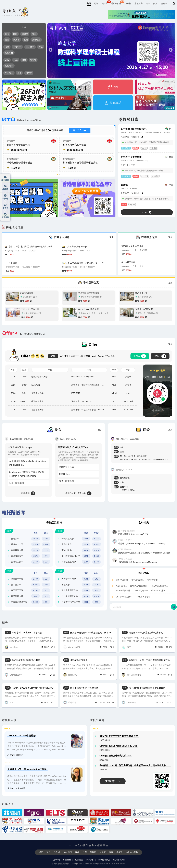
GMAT (33, 60)
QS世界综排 (121, 586)
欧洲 (15, 34)
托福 (16, 60)
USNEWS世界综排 (139, 586)
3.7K (35, 596)
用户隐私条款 (119, 860)
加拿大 (25, 34)
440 (97, 602)
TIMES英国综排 (141, 591)
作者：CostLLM (15, 755)
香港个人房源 (62, 237)
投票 (155, 3)
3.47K (86, 550)
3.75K (36, 590)
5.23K (36, 585)
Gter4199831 (72, 647)
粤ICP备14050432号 (117, 864)
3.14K (86, 590)
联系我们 (90, 860)
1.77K (97, 539)
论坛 (96, 3)
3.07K (86, 556)
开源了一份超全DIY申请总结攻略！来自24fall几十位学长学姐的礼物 (92, 633)
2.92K (36, 602)
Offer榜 (128, 3)
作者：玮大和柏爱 (16, 788)
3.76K (86, 579)
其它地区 (36, 40)
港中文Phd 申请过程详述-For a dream (147, 688)
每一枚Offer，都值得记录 (24, 334)
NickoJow (70, 675)
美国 (34, 34)
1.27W (36, 550)
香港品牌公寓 (91, 283)
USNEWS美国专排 (124, 597)
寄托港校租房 (12, 228)
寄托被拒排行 (153, 580)
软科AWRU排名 (158, 591)
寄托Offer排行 (138, 580)
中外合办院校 (132, 852)
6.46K (36, 579)
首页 (89, 3)
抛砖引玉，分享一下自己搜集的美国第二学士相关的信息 (151, 660)
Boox (10, 702)
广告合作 (67, 860)
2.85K (46, 550)
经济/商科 (30, 47)
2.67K (46, 562)
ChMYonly (129, 702)
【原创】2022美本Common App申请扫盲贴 (33, 688)
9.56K (36, 562)
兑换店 (103, 852)
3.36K (46, 539)
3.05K (86, 596)
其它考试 (9, 66)
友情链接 (79, 860)
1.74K (46, 585)
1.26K (46, 596)
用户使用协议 (104, 860)
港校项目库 (116, 3)
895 (97, 585)
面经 (148, 3)
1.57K (97, 562)
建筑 (41, 47)
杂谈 (19, 73)
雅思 (24, 60)
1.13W (36, 556)
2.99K (86, 602)
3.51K (86, 544)
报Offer (160, 356)
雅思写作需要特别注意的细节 (26, 660)
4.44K (46, 556)
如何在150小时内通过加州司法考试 (146, 633)
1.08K (46, 602)
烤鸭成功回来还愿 (79, 660)
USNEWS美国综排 (159, 586)
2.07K (97, 550)
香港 (7, 34)
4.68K (86, 539)
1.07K (97, 596)
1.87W (36, 539)
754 (97, 590)
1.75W (36, 544)
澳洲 (26, 40)
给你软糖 (70, 702)
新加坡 (16, 40)
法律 (7, 47)
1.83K (46, 579)
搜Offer (140, 356)
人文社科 (17, 47)
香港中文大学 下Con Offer (88, 356)
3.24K (86, 585)
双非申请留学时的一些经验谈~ (85, 688)
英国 (7, 40)
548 (97, 579)
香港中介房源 (149, 237)
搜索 (111, 852)
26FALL (54, 356)
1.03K (97, 556)
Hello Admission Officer (22, 120)
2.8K (86, 562)
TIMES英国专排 (143, 597)
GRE (7, 60)
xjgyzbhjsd (12, 647)
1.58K (97, 544)
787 (46, 590)
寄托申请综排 (122, 580)
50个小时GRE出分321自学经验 (27, 633)
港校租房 (139, 3)
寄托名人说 (9, 720)
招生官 (105, 3)
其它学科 (9, 53)
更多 (112, 237)
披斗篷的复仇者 (131, 675)
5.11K (46, 544)
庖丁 (126, 647)
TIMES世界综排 (123, 591)
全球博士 (9, 73)
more (147, 212)
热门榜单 (143, 573)
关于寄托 (56, 860)
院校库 (164, 3)
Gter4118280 (13, 675)
